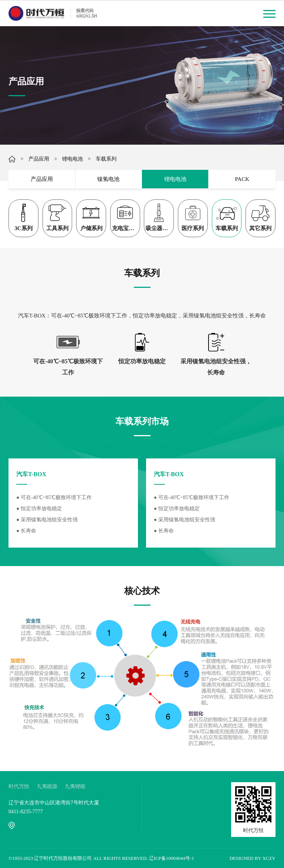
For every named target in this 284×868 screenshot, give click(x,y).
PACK (242, 179)
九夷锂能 (75, 786)
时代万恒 (19, 786)
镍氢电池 (108, 179)
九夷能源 (47, 786)
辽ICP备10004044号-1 (172, 858)
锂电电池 (72, 159)
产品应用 (39, 159)
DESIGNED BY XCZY (252, 858)
